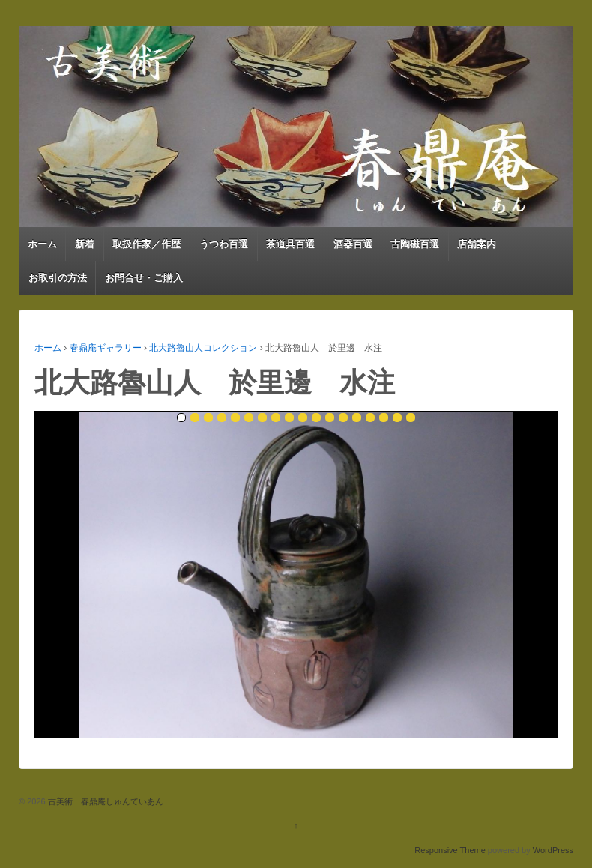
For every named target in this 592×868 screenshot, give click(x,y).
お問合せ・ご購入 (144, 278)
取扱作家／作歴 (147, 244)
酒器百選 (353, 244)
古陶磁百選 (415, 244)
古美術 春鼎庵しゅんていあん (105, 801)
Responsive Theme (450, 850)
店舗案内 (477, 244)
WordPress (553, 850)
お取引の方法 (58, 278)
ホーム (42, 244)
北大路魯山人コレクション (203, 348)
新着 (85, 244)
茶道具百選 (290, 244)
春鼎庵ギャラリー (106, 348)
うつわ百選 (224, 244)
